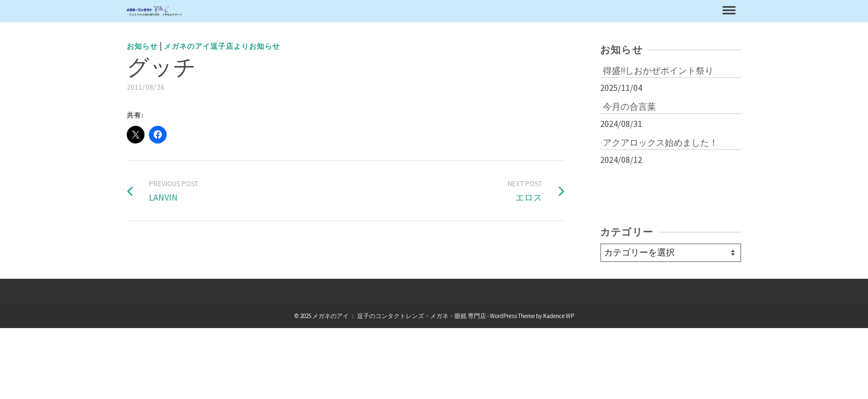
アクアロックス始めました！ (660, 154)
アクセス (662, 17)
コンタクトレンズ (588, 17)
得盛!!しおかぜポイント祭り (658, 81)
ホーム (434, 17)
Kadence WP (559, 327)
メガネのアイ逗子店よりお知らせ (222, 57)
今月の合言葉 (629, 117)
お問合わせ (713, 17)
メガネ (519, 17)
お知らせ (476, 17)
